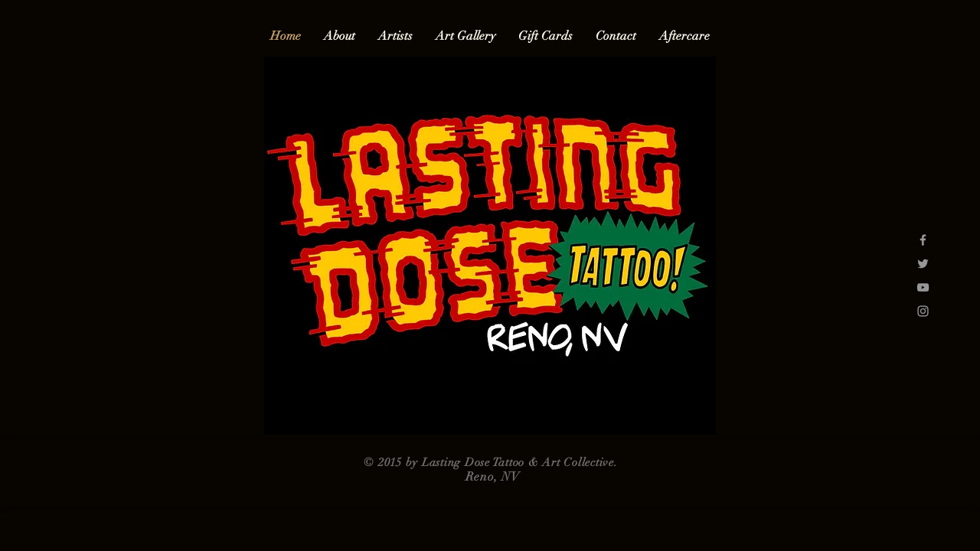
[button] (395, 36)
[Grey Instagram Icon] (923, 311)
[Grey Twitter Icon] (923, 264)
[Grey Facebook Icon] (923, 240)
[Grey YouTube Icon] (923, 287)
